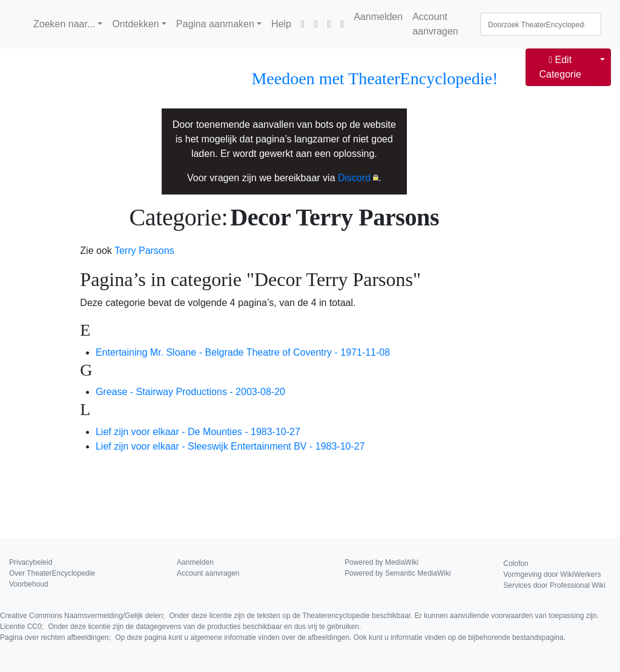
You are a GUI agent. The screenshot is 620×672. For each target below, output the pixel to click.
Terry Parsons (144, 251)
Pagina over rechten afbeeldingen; (283, 637)
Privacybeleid (31, 562)
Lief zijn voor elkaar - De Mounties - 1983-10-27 (198, 432)
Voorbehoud (29, 584)
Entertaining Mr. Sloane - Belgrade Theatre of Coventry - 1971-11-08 (243, 352)
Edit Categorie (560, 67)
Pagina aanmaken (215, 24)
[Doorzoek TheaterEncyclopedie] (541, 24)
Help (281, 24)
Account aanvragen (435, 24)
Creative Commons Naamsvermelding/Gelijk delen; (299, 616)
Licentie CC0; (180, 627)
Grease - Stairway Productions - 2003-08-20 (190, 392)
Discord (354, 178)
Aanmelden (378, 17)
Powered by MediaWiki (381, 562)
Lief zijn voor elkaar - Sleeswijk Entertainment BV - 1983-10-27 (230, 446)
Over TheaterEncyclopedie (52, 573)
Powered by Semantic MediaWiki (397, 573)
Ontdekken (135, 24)
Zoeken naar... (64, 24)
